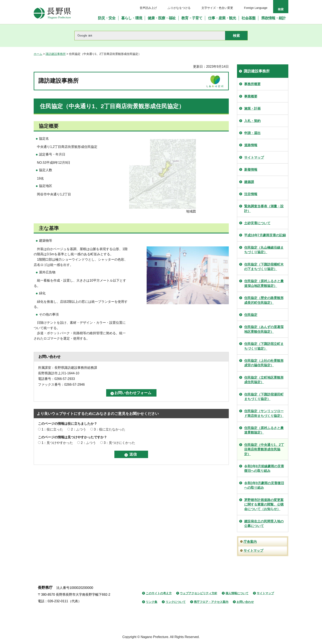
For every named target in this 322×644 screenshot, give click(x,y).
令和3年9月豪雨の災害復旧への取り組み (264, 485)
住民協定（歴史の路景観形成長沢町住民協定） (264, 300)
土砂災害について (257, 223)
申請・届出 (252, 133)
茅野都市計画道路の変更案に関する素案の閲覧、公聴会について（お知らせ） (264, 505)
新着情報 (251, 170)
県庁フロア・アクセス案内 (211, 602)
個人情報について (237, 593)
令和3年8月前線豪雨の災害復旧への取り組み (264, 468)
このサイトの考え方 (159, 593)
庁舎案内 (250, 542)
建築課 (249, 182)
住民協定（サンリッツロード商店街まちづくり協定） (264, 413)
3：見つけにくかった (119, 443)
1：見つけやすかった (57, 443)
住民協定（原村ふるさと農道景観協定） (264, 430)
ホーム (38, 54)
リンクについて (176, 602)
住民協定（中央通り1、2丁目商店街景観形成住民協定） (264, 449)
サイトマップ (254, 157)
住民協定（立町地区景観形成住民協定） (264, 380)
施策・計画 (252, 108)
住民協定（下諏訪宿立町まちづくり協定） (264, 346)
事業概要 (251, 96)
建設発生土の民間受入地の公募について (264, 524)
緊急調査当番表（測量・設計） (264, 208)
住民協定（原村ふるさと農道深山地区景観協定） (264, 283)
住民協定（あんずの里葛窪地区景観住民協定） (264, 329)
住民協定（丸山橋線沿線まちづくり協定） (264, 250)
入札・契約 (252, 121)
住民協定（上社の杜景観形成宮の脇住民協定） (264, 363)
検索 (281, 9)
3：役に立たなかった (110, 429)
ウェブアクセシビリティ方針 (199, 593)
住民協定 (251, 315)
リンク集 (152, 602)
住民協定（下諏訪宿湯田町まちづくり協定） (264, 397)
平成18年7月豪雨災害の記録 (265, 235)
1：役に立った (52, 429)
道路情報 (251, 145)
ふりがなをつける (179, 8)
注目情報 (251, 194)
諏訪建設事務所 (56, 54)
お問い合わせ (245, 602)
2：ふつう (79, 429)
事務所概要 (252, 84)
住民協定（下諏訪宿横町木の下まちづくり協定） (264, 267)
